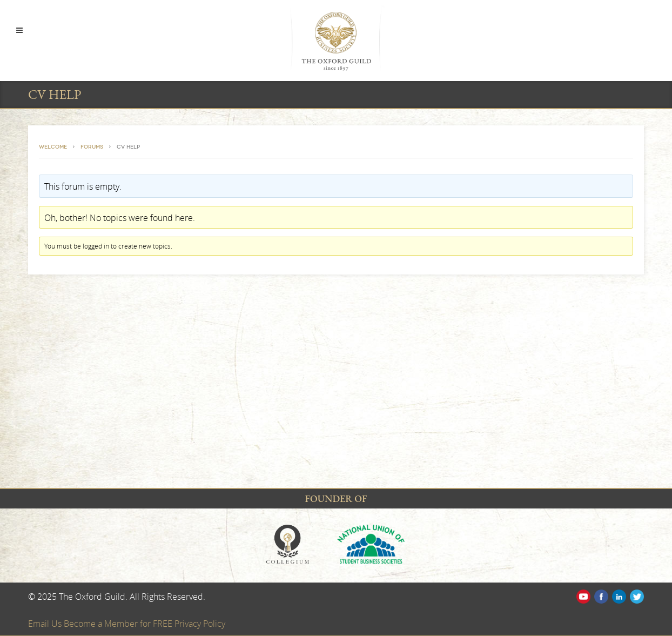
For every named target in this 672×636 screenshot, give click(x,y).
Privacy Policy (200, 624)
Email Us (46, 624)
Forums (92, 147)
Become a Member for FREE (119, 624)
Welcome (53, 147)
